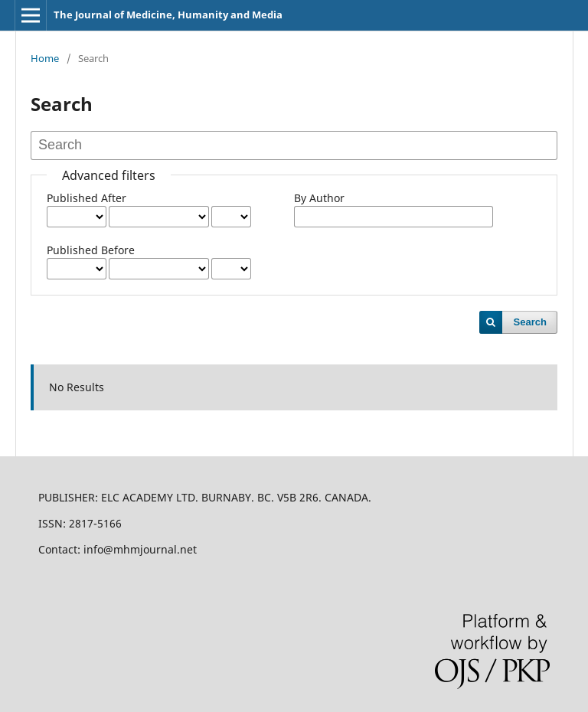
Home (45, 58)
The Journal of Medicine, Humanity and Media (168, 15)
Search (530, 322)
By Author (319, 198)
